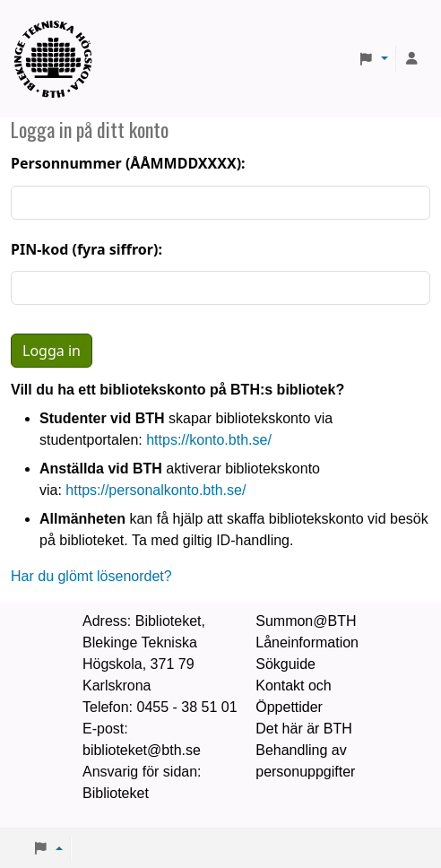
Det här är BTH (304, 729)
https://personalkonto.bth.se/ (156, 490)
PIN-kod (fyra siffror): (86, 249)
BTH (59, 36)
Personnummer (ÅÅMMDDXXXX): (128, 163)
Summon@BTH (306, 621)
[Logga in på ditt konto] (412, 59)
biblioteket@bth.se (142, 750)
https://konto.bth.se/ (209, 440)
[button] (373, 59)
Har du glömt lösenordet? (91, 576)
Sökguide (285, 664)
